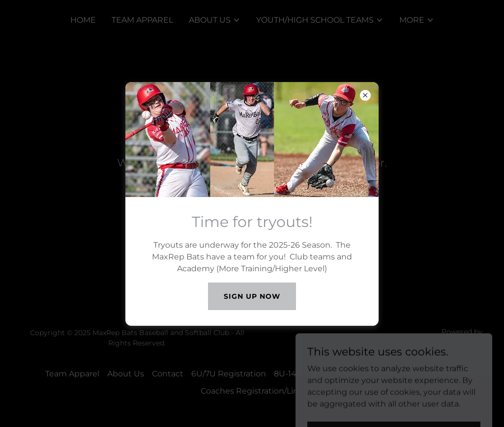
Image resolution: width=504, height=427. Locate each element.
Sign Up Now (252, 296)
